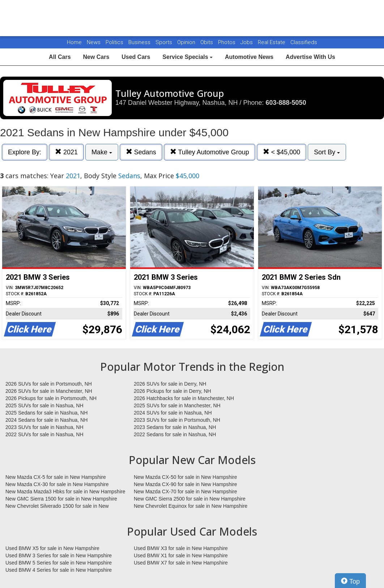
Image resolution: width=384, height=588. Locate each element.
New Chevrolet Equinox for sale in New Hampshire (191, 506)
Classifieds (304, 42)
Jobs (247, 42)
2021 (66, 152)
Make (102, 152)
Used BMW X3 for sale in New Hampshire (181, 548)
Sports (165, 42)
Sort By (327, 152)
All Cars (60, 57)
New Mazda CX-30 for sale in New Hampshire (57, 484)
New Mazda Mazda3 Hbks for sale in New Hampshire (65, 492)
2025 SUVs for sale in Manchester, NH (177, 405)
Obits (207, 42)
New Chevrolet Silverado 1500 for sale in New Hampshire (57, 506)
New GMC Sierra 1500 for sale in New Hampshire (61, 499)
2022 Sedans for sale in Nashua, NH (175, 434)
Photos (227, 42)
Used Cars (136, 57)
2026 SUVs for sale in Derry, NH (170, 384)
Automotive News (249, 57)
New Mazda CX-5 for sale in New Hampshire (56, 477)
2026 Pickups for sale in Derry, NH (172, 391)
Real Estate (272, 42)
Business (140, 42)
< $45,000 (282, 152)
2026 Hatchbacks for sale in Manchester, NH (184, 398)
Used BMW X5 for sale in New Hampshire (52, 548)
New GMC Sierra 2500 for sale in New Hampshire (190, 499)
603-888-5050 (286, 103)
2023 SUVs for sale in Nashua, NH (44, 427)
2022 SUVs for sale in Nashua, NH (44, 434)
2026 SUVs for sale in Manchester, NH (49, 391)
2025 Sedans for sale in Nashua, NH (46, 413)
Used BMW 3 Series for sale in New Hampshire (59, 555)
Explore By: (25, 152)
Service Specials (187, 57)
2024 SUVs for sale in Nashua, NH (173, 413)
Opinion (187, 42)
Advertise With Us (310, 57)
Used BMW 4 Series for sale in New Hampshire (59, 570)
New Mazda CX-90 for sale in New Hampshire (185, 484)
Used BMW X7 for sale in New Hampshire (181, 563)
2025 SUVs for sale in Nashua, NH (44, 405)
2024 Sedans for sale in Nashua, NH (46, 420)
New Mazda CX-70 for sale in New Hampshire (185, 492)
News (94, 42)
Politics (114, 42)
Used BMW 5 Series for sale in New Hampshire (59, 563)
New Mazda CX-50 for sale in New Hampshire (185, 477)
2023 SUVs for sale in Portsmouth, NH (177, 420)
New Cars (96, 57)
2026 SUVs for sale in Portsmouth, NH (49, 384)
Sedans (141, 152)
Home (74, 42)
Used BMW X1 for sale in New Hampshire (181, 555)
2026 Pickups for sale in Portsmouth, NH (51, 398)
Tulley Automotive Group (210, 152)
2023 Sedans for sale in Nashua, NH (175, 427)
